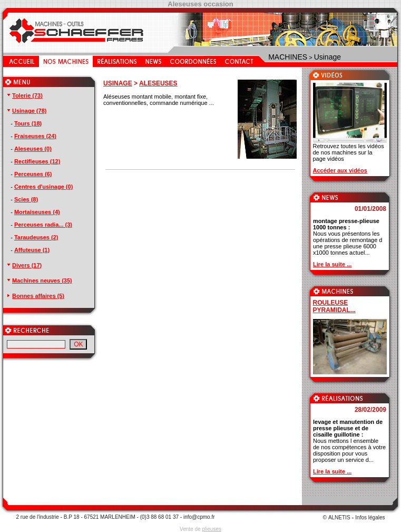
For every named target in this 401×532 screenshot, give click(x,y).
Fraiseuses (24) (35, 136)
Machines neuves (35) (39, 280)
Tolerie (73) (24, 95)
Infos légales (370, 518)
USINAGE (118, 83)
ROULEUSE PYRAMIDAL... (334, 306)
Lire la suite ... (332, 264)
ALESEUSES (158, 83)
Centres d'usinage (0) (43, 187)
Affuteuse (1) (32, 250)
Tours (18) (28, 123)
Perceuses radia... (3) (43, 225)
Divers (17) (24, 265)
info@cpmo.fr (199, 517)
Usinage (327, 57)
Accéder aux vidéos (340, 170)
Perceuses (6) (33, 174)
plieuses (212, 529)
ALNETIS (339, 518)
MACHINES (288, 57)
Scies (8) (26, 199)
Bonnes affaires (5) (35, 296)
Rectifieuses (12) (37, 161)
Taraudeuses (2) (36, 237)
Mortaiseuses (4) (37, 212)
